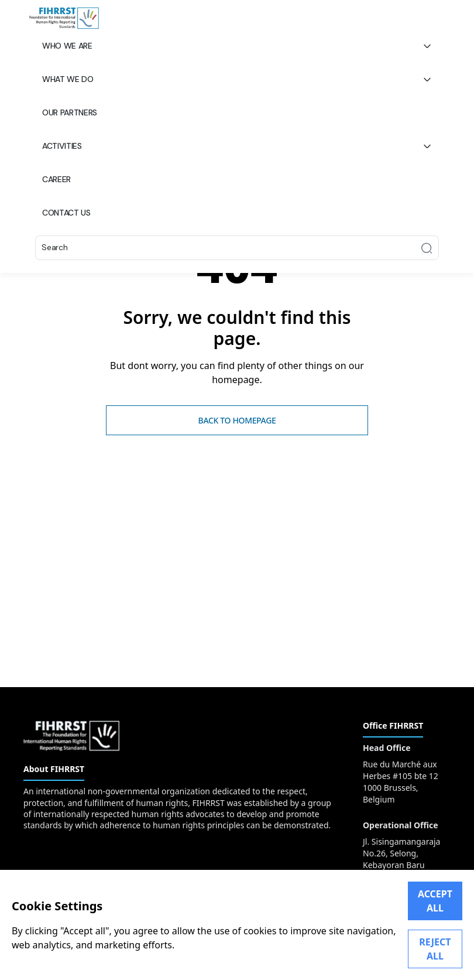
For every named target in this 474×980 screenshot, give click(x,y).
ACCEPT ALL (435, 901)
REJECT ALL (435, 949)
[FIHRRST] (64, 18)
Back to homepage (237, 420)
